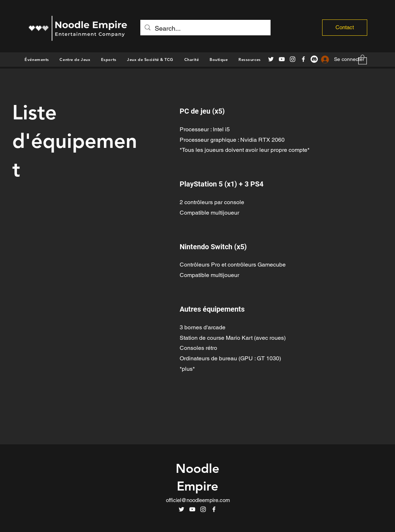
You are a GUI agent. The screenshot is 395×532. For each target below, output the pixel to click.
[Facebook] (303, 59)
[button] (219, 60)
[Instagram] (293, 59)
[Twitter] (271, 59)
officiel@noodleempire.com (198, 500)
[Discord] (314, 59)
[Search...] (205, 28)
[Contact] (345, 28)
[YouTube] (282, 59)
